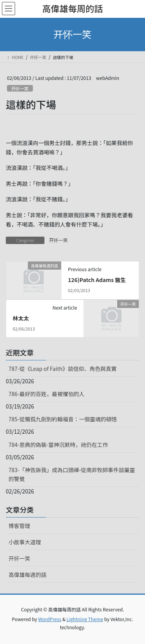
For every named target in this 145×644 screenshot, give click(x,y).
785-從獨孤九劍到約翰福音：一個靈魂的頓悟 (63, 419)
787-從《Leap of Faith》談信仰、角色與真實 (63, 369)
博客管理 (19, 526)
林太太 (21, 318)
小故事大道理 (25, 542)
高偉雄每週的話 (27, 575)
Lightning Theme (85, 619)
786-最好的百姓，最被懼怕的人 (46, 394)
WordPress (50, 619)
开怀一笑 (20, 88)
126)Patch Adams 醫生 (97, 280)
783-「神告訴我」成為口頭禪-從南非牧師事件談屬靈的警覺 (72, 474)
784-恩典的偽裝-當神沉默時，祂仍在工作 (58, 445)
